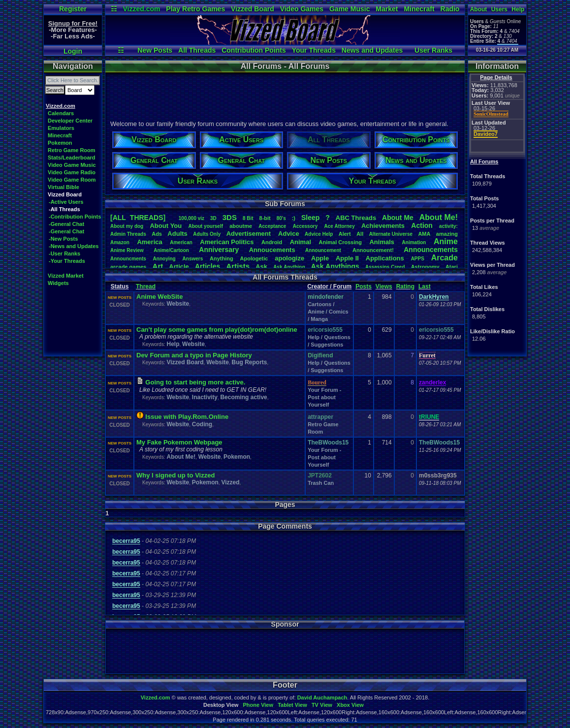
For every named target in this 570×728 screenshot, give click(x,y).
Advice (289, 234)
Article (179, 267)
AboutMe (398, 218)
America (149, 242)
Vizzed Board (253, 9)
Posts (364, 286)
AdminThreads (128, 234)
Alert (345, 234)
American (181, 242)
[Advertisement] (285, 95)
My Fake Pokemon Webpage (179, 442)
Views (384, 286)
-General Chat (66, 224)
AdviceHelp (319, 234)
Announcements (431, 250)
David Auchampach (322, 697)
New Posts (155, 50)
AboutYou (166, 226)
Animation (414, 242)
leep (310, 218)
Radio (450, 9)
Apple (320, 258)
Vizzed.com (141, 9)
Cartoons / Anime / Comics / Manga (328, 312)
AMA (424, 234)
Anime (446, 241)
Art (158, 266)
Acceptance (272, 226)
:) (294, 218)
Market (387, 9)
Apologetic (254, 258)
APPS (418, 259)
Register (73, 9)
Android (272, 242)
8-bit (265, 218)
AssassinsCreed (385, 267)
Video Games (302, 9)
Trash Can (321, 483)
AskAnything (289, 267)
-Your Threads (67, 261)
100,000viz (191, 218)
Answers (193, 259)
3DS (230, 217)
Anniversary (219, 250)
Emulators (61, 128)
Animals (382, 242)
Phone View (258, 705)
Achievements (383, 226)
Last (425, 286)
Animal (301, 242)
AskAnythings (335, 266)
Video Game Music (72, 165)
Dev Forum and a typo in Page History (194, 355)
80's (281, 218)
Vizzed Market (66, 276)
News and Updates (372, 50)
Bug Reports (250, 362)
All (360, 234)
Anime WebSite (159, 297)
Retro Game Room (72, 150)
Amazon (120, 242)
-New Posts (63, 239)
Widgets (58, 283)
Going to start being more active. (195, 382)
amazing (447, 234)
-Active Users (66, 202)
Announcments (128, 259)
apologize (289, 258)
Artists (238, 266)
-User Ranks (64, 253)
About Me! (181, 457)
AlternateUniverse (391, 234)
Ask (261, 267)
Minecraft (419, 9)
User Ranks (433, 50)
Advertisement (250, 234)
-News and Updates (74, 246)
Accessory (305, 226)
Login (73, 51)
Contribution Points (254, 50)
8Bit (248, 218)
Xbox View (350, 705)
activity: (448, 226)
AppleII (347, 258)
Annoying (164, 259)
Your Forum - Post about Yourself (324, 397)
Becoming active (243, 397)
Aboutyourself (206, 226)
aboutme (241, 226)
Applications (385, 258)
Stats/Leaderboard (72, 158)
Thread (146, 286)
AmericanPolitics (227, 242)
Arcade (444, 258)
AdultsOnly (207, 234)
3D (213, 218)
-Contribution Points (75, 217)
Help (518, 9)
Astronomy (425, 267)
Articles (207, 266)
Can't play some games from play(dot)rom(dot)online (217, 330)
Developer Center (70, 121)
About (479, 9)
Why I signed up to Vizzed (175, 475)
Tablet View (292, 705)
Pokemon (60, 143)
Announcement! (373, 250)
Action (422, 225)
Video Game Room (72, 180)
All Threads (197, 50)
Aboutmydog (127, 226)
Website (178, 304)
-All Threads (64, 209)
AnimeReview (127, 250)
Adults (177, 234)
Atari (452, 267)
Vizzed (230, 482)
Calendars (61, 113)
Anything (222, 258)
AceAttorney (339, 226)
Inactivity (205, 397)
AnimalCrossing (340, 242)
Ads (157, 234)
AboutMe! (439, 217)
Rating (405, 286)
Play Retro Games (195, 9)
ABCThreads (356, 218)
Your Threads (314, 50)
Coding (202, 424)
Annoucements (272, 250)
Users (499, 9)
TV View (322, 705)
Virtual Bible (63, 187)
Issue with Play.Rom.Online (187, 417)
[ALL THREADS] (138, 218)
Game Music (349, 9)
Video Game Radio (72, 172)
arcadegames (128, 267)
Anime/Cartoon (171, 250)
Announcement (324, 250)
